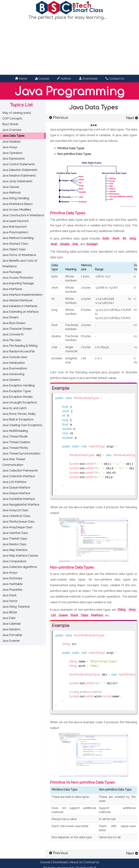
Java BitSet (10, 612)
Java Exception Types (17, 391)
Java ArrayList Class (15, 510)
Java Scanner (11, 641)
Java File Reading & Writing (20, 346)
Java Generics (11, 380)
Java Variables (12, 142)
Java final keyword (14, 227)
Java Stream (10, 317)
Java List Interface (14, 482)
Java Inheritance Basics (17, 204)
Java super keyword (15, 221)
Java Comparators (14, 561)
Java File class (12, 340)
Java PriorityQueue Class (18, 522)
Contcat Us (92, 862)
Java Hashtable (12, 584)
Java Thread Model (15, 436)
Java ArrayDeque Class (17, 527)
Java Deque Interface (16, 493)
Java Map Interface (15, 550)
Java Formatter (12, 635)
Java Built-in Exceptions (18, 419)
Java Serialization (14, 363)
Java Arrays (10, 147)
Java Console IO (13, 334)
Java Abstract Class (15, 244)
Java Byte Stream (14, 323)
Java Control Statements (19, 164)
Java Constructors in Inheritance (23, 215)
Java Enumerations (15, 368)
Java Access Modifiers (17, 210)
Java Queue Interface (16, 488)
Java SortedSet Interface (19, 499)
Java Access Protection (18, 278)
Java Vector (10, 601)
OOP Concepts (12, 118)
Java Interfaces (12, 289)
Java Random (11, 629)
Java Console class (15, 357)
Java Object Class (14, 249)
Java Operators (12, 153)
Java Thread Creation (16, 442)
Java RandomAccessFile (18, 351)
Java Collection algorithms (20, 567)
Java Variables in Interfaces (20, 306)
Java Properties (12, 590)
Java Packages (12, 272)
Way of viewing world (17, 113)
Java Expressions (13, 159)
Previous (59, 118)
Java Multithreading (15, 431)
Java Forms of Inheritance (19, 255)
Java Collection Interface (19, 476)
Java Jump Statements (17, 181)
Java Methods (12, 193)
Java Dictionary (12, 578)
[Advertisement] (70, 47)
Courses (45, 862)
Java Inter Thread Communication (14, 462)
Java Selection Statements (20, 170)
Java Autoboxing (13, 374)
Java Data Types (13, 136)
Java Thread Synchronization (21, 453)
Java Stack (9, 595)
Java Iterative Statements (19, 176)
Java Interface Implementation (22, 295)
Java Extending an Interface (20, 312)
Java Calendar (12, 624)
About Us (76, 862)
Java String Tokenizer (16, 607)
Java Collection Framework (20, 471)
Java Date (9, 618)
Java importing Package (18, 283)
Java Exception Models (17, 397)
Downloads (60, 862)
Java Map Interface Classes (20, 556)
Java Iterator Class (14, 544)
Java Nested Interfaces (17, 300)
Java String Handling (16, 198)
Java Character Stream (17, 329)
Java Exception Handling (18, 385)
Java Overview (12, 130)
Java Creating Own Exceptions (22, 425)
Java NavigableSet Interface (21, 505)
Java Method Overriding (18, 238)
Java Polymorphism (15, 232)
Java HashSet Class (15, 533)
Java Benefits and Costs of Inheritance (20, 263)
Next (132, 118)
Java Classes (11, 187)
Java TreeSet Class (15, 539)
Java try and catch (14, 408)
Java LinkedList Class (16, 516)
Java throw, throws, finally (19, 414)
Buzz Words (10, 124)
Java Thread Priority (15, 448)
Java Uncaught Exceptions (20, 402)
